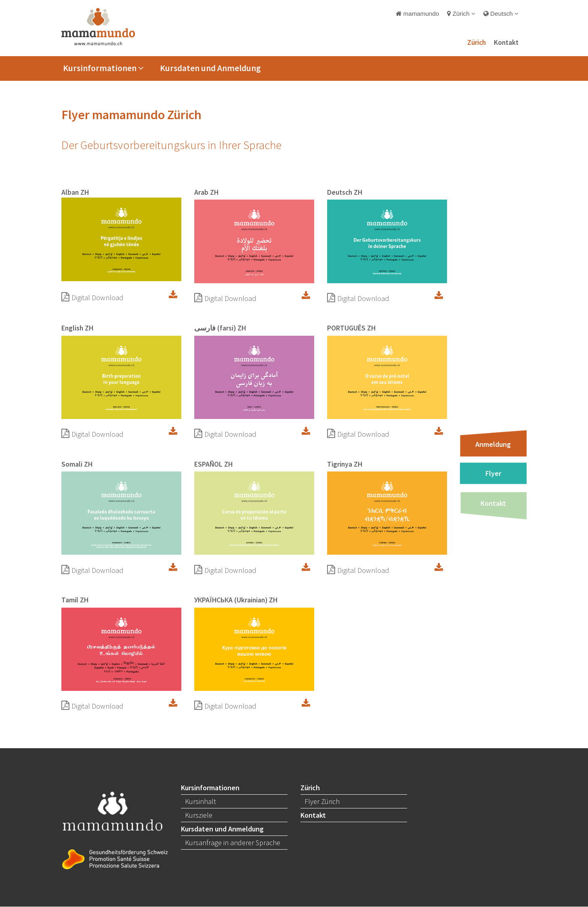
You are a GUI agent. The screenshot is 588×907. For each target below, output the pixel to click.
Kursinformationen (103, 68)
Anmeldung (493, 445)
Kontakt (506, 42)
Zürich (461, 14)
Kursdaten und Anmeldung (210, 68)
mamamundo (417, 14)
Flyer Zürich (322, 801)
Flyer (493, 474)
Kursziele (199, 815)
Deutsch (501, 14)
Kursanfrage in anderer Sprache (233, 843)
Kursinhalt (201, 801)
